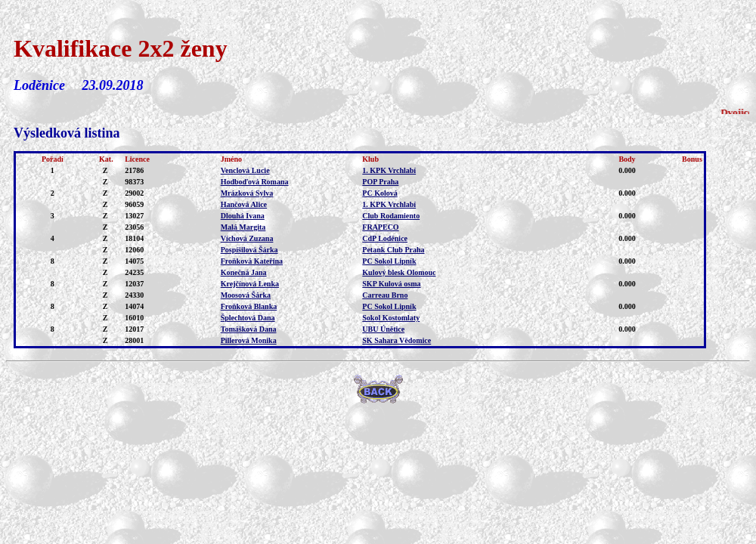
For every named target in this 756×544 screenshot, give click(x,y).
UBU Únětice (383, 329)
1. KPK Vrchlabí (389, 170)
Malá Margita (243, 227)
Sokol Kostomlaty (391, 318)
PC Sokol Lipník (389, 261)
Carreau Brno (385, 295)
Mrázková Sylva (247, 193)
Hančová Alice (244, 204)
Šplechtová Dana (248, 318)
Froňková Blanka (249, 306)
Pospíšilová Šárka (249, 250)
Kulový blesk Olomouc (399, 272)
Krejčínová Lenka (250, 284)
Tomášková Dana (249, 329)
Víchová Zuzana (247, 238)
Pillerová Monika (249, 340)
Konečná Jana (244, 272)
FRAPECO (380, 227)
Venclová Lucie (245, 170)
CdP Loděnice (385, 238)
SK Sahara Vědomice (397, 340)
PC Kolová (380, 193)
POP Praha (380, 182)
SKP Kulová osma (391, 284)
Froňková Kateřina (252, 261)
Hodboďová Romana (255, 182)
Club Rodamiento (391, 216)
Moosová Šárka (246, 295)
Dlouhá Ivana (243, 216)
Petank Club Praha (393, 250)
